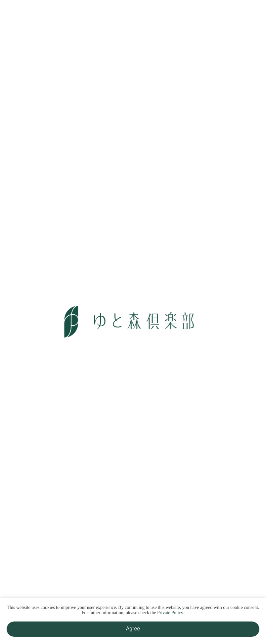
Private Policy (170, 613)
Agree (133, 629)
